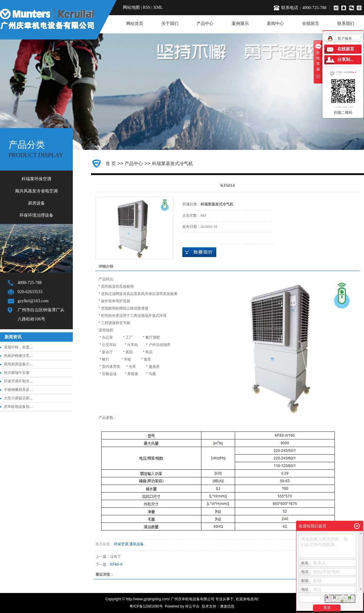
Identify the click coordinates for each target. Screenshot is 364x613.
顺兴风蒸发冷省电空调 (36, 191)
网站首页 (135, 24)
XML (158, 7)
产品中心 (205, 24)
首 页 (111, 163)
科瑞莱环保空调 (36, 179)
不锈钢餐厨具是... (18, 390)
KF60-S (116, 564)
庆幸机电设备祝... (18, 407)
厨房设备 (36, 203)
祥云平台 (192, 606)
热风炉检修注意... (18, 356)
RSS (147, 7)
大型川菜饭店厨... (18, 398)
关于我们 (170, 24)
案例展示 (240, 24)
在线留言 (311, 24)
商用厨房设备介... (18, 364)
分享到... (345, 60)
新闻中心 (275, 24)
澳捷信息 (227, 606)
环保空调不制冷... (18, 381)
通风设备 (136, 544)
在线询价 (199, 252)
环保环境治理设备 (36, 215)
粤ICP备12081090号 (146, 606)
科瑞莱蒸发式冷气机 (172, 163)
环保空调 (121, 544)
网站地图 (131, 7)
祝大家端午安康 (17, 373)
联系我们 (346, 24)
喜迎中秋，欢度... (18, 347)
